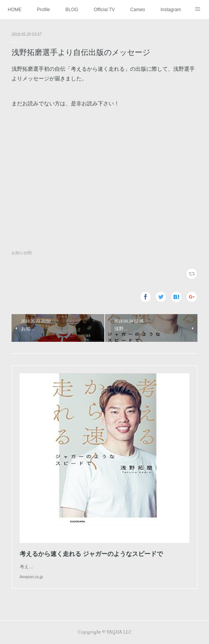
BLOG (72, 10)
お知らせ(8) (22, 253)
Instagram (171, 10)
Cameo (138, 10)
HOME (15, 10)
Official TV (104, 10)
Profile (43, 10)
